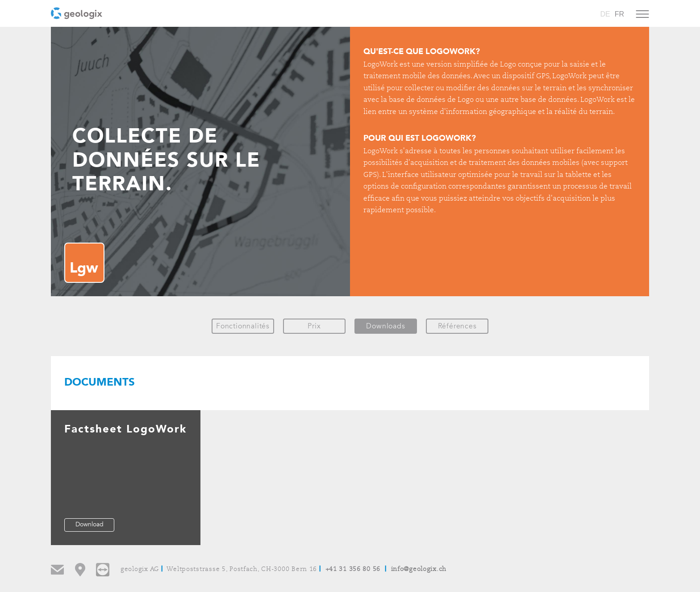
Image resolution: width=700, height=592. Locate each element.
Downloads (385, 326)
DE (605, 14)
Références (457, 326)
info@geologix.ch (419, 569)
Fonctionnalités (243, 326)
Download (90, 524)
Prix (314, 326)
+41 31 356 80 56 (353, 569)
